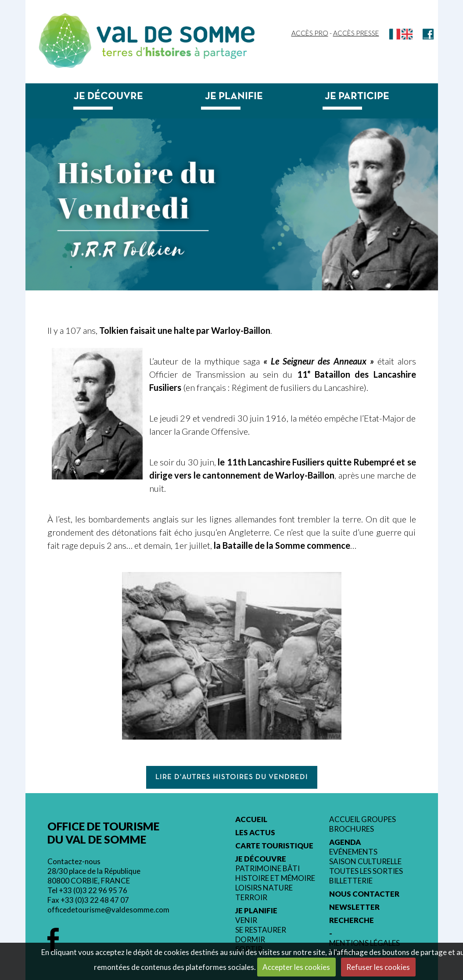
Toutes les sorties (366, 871)
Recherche (352, 920)
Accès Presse (356, 33)
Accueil (251, 819)
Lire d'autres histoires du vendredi (232, 777)
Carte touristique (274, 846)
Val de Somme (176, 34)
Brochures (352, 829)
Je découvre (108, 97)
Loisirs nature (264, 888)
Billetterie (351, 881)
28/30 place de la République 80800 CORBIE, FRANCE (94, 876)
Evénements (353, 852)
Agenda (345, 842)
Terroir (251, 898)
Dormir (250, 940)
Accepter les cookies (296, 967)
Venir (246, 920)
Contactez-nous (74, 861)
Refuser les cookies (378, 967)
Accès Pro (310, 33)
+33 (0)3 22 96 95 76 (93, 890)
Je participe (357, 97)
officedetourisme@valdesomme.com (108, 910)
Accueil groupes (363, 819)
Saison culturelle (365, 862)
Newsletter (354, 907)
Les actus (255, 833)
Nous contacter (364, 894)
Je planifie (234, 97)
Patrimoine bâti (267, 869)
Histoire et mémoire (275, 878)
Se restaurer (261, 930)
